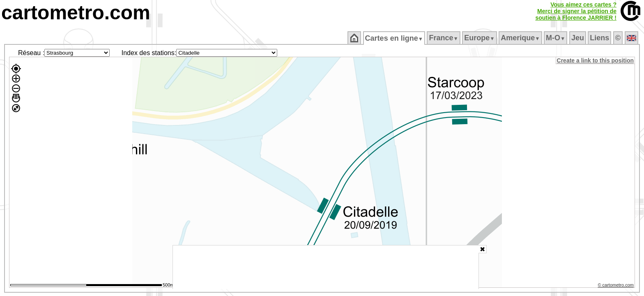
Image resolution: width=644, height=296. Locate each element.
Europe (480, 38)
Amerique (521, 38)
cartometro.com (76, 13)
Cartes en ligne (394, 38)
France (444, 38)
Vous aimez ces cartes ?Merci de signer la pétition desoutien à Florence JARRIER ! (576, 11)
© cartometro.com (616, 286)
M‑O (556, 38)
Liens (600, 38)
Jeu (578, 38)
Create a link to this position (596, 60)
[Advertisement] (326, 267)
